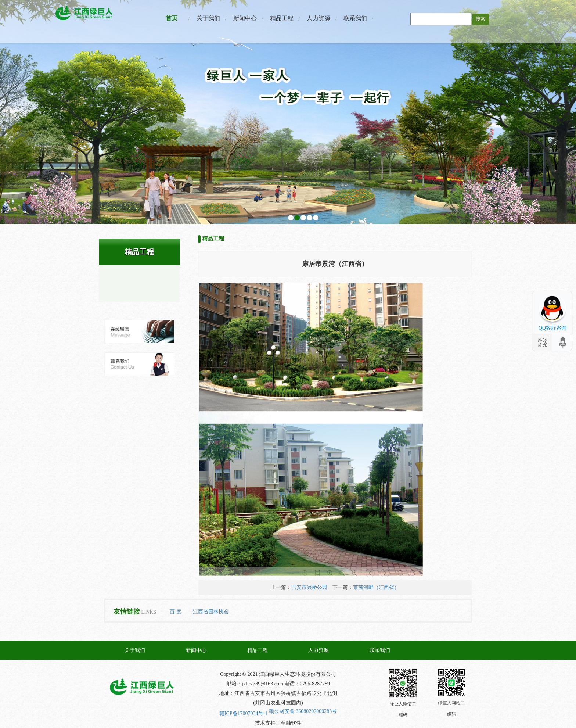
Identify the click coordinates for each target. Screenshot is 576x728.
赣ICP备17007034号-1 (243, 713)
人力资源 (318, 18)
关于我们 (208, 18)
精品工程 (282, 18)
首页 (172, 18)
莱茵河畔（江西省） (376, 587)
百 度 (176, 612)
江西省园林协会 (211, 612)
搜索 (480, 19)
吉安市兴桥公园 (309, 587)
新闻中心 (245, 18)
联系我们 (355, 18)
